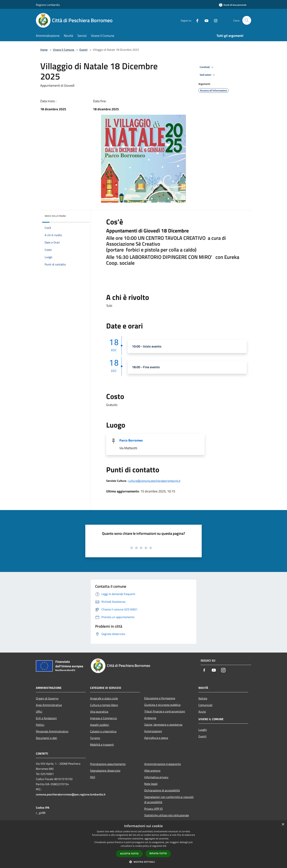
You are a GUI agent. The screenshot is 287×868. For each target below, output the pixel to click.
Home (44, 50)
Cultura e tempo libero (104, 705)
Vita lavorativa (99, 712)
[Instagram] (214, 20)
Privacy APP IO (153, 809)
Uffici (39, 712)
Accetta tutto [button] (129, 854)
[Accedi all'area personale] (233, 5)
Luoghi (203, 730)
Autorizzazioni (153, 731)
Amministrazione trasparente (163, 764)
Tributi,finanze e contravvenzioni (165, 711)
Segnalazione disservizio (105, 771)
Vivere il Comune (64, 50)
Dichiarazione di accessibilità (162, 790)
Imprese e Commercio (103, 718)
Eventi (83, 50)
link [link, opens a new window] (164, 846)
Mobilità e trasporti (102, 745)
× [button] (283, 824)
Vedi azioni (208, 75)
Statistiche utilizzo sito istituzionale (167, 815)
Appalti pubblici (100, 725)
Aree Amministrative (49, 705)
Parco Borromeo (131, 440)
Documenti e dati (46, 738)
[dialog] (143, 844)
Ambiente (150, 718)
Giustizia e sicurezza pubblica (162, 705)
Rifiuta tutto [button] (158, 853)
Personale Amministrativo (52, 731)
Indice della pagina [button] (55, 216)
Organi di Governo (47, 698)
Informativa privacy (156, 777)
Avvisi (202, 712)
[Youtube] (205, 20)
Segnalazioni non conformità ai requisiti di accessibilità (169, 799)
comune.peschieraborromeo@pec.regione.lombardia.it (71, 794)
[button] (143, 862)
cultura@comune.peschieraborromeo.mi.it (154, 481)
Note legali (151, 784)
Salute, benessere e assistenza (163, 725)
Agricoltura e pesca (156, 738)
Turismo (95, 738)
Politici (40, 725)
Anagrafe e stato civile (104, 698)
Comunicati (205, 705)
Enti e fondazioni (46, 718)
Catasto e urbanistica (103, 731)
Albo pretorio (152, 771)
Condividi (207, 67)
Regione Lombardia (48, 5)
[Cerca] (247, 20)
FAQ (93, 777)
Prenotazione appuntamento (108, 764)
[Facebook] (196, 20)
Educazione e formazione (160, 698)
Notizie (203, 698)
